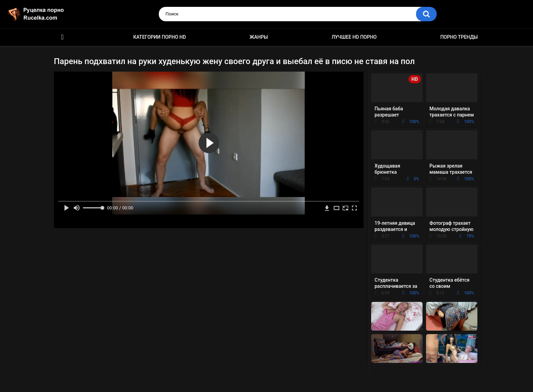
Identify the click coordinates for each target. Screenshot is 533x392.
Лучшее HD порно (354, 37)
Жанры (259, 37)
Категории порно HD (159, 37)
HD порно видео (62, 37)
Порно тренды (459, 37)
